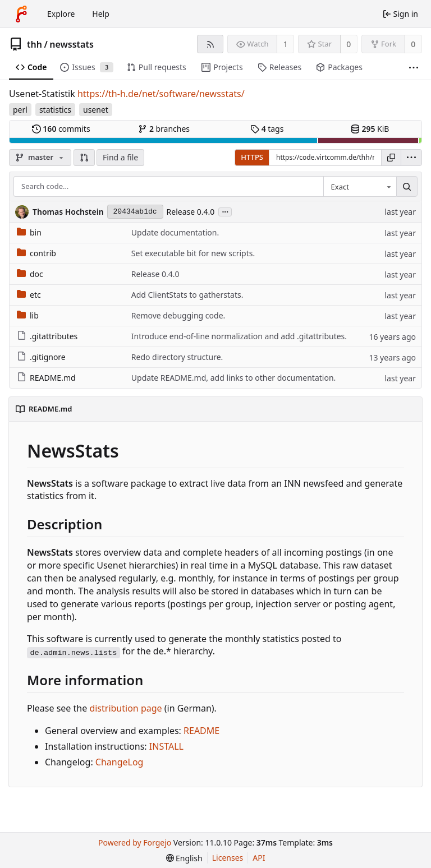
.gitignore (41, 357)
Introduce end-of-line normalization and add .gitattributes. (239, 336)
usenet (96, 110)
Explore (61, 14)
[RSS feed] (210, 44)
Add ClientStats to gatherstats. (187, 295)
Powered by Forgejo (135, 842)
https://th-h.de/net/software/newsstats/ (161, 94)
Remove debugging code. (178, 315)
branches (164, 129)
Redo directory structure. (177, 357)
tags (267, 129)
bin (29, 232)
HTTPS (252, 157)
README (201, 731)
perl (20, 110)
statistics (55, 110)
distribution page (125, 708)
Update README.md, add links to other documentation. (234, 378)
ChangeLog (120, 762)
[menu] (411, 158)
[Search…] (407, 187)
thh (35, 44)
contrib (36, 253)
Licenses (228, 858)
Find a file (120, 157)
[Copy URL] (391, 158)
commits (61, 129)
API (259, 858)
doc (30, 274)
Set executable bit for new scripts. (193, 253)
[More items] (414, 68)
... (225, 211)
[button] (84, 158)
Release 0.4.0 (191, 212)
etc (29, 295)
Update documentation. (175, 232)
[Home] (21, 14)
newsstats (72, 44)
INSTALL (166, 746)
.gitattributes (47, 336)
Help (101, 14)
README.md (46, 378)
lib (28, 315)
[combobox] (360, 187)
